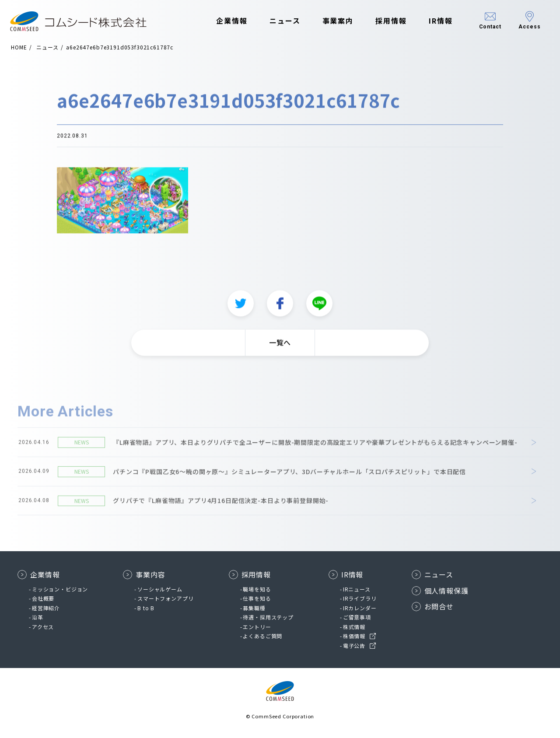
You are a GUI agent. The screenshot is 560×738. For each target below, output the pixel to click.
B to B (146, 608)
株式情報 (354, 627)
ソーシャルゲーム (160, 589)
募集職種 (254, 608)
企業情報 (227, 21)
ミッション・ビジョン (60, 589)
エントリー (257, 627)
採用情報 (387, 21)
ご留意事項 (357, 617)
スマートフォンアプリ (165, 598)
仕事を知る (257, 598)
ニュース (280, 21)
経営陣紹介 (46, 608)
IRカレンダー (360, 608)
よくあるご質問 (262, 636)
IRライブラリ (360, 598)
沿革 (38, 617)
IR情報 (436, 21)
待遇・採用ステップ (268, 617)
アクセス (43, 627)
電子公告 (354, 645)
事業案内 (333, 21)
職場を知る (257, 589)
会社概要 (43, 598)
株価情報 (354, 636)
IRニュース (357, 589)
